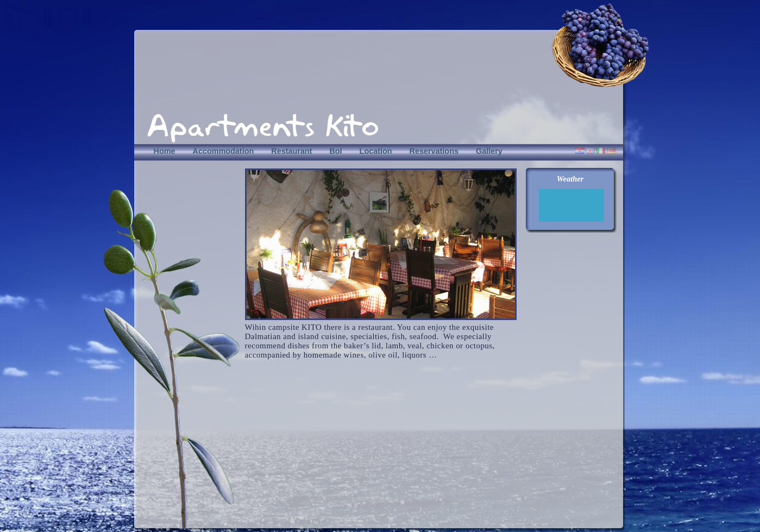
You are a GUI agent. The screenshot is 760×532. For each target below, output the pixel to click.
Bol (335, 151)
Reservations (434, 151)
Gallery (489, 151)
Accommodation (223, 151)
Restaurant (291, 151)
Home (165, 151)
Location (376, 151)
